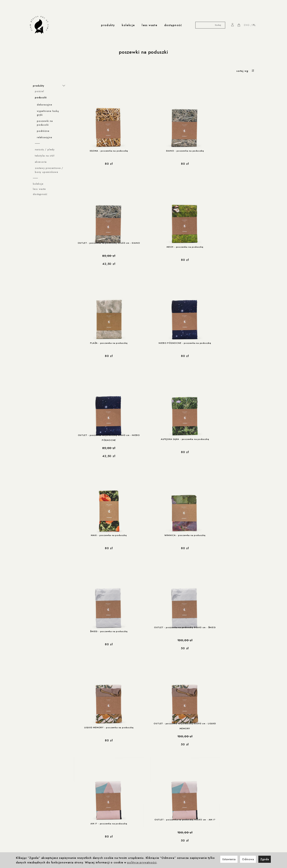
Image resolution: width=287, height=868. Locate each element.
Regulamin (36, 778)
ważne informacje (43, 774)
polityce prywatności (142, 862)
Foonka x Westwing (102, 782)
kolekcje (128, 25)
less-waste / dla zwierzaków (48, 843)
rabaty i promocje (43, 811)
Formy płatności (40, 790)
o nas (92, 828)
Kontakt (93, 832)
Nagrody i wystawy (100, 836)
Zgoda (265, 859)
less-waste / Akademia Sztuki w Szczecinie (50, 837)
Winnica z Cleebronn (103, 786)
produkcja (83, 811)
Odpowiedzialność (87, 815)
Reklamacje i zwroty (42, 799)
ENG (247, 25)
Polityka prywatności (43, 782)
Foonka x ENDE (99, 778)
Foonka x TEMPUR (101, 790)
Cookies (35, 786)
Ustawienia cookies (42, 803)
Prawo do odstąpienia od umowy (51, 795)
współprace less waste (47, 828)
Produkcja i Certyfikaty (89, 819)
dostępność (173, 25)
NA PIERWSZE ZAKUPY (235, 775)
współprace (98, 774)
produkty (108, 25)
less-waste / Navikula (43, 832)
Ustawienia (229, 859)
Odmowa (248, 859)
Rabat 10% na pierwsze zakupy (50, 815)
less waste (149, 25)
